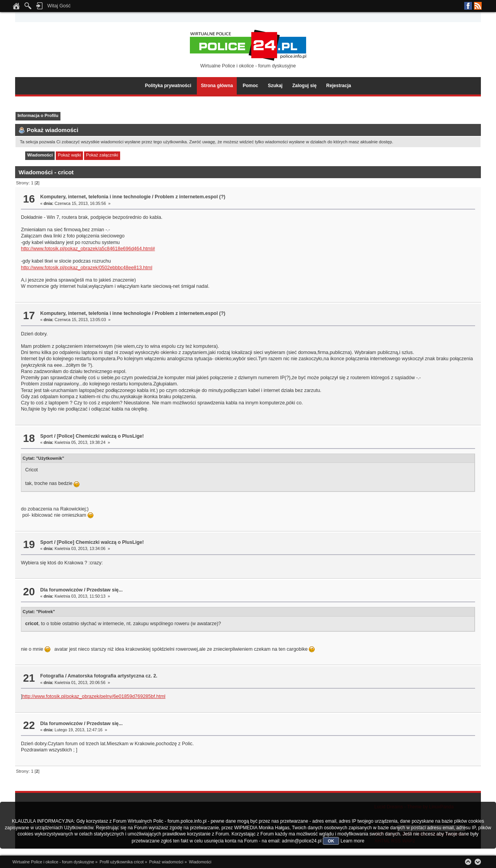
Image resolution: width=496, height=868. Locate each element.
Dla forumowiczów (61, 590)
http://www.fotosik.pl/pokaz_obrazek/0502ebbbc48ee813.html (87, 268)
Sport (47, 436)
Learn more (352, 841)
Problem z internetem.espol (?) (190, 197)
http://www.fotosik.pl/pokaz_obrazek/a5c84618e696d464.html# (88, 249)
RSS (478, 6)
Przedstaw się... (105, 590)
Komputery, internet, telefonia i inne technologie (96, 197)
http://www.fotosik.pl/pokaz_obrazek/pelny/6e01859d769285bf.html (94, 696)
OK (331, 841)
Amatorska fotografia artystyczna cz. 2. (113, 676)
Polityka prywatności (168, 86)
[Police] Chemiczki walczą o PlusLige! (101, 436)
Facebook (468, 6)
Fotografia (52, 676)
